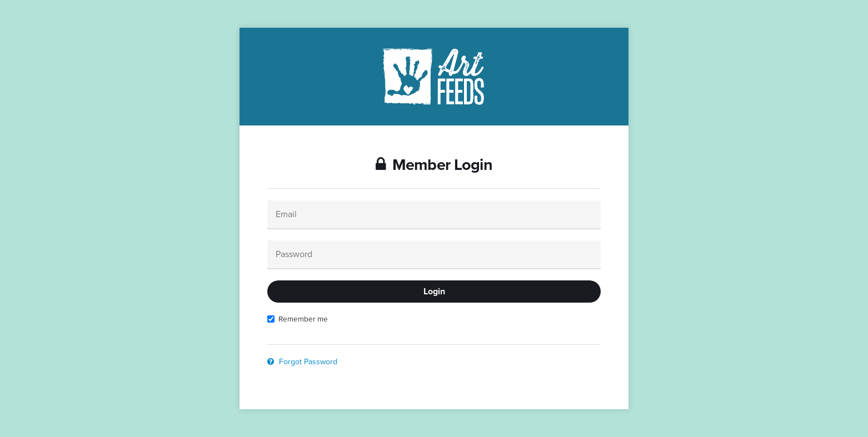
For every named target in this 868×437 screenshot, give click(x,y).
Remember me (298, 319)
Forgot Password (302, 362)
